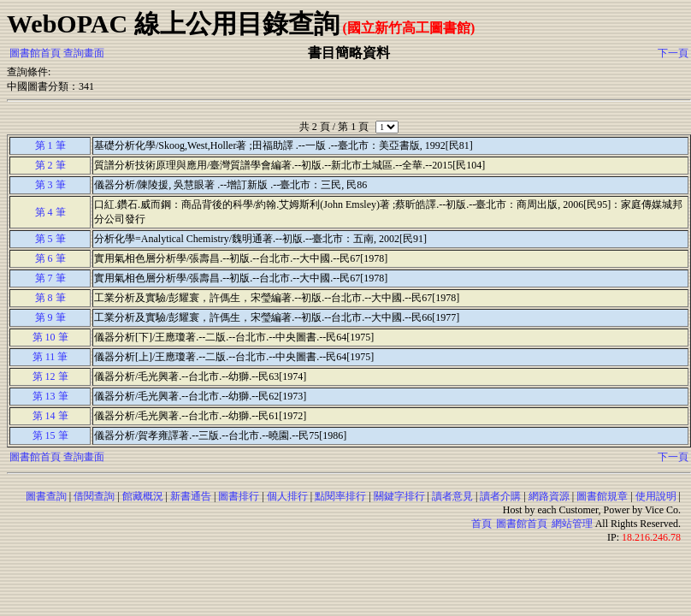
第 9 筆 (50, 317)
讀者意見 (452, 496)
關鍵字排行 (399, 496)
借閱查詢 (94, 496)
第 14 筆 (50, 416)
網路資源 (549, 496)
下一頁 (673, 53)
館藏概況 (143, 496)
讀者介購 (500, 496)
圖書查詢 (46, 496)
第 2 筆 (50, 165)
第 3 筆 (50, 185)
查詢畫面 (84, 53)
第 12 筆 (50, 376)
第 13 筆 (50, 396)
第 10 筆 (50, 337)
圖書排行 (239, 496)
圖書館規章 (602, 496)
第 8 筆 (50, 298)
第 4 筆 (50, 212)
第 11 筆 (50, 357)
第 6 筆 (50, 258)
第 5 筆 (50, 239)
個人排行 (287, 496)
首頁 (481, 524)
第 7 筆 (50, 278)
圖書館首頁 (35, 53)
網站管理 (572, 524)
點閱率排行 (340, 496)
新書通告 (191, 496)
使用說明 (656, 496)
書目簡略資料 (349, 53)
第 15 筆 (50, 435)
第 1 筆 (50, 145)
